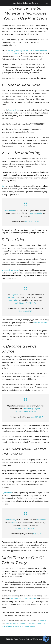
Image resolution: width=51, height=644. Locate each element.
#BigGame (14, 294)
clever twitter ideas (31, 623)
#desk (14, 523)
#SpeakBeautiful (36, 213)
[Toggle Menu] (47, 3)
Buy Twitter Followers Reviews (26, 3)
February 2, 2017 (25, 311)
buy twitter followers (14, 623)
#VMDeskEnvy (11, 520)
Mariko (43, 621)
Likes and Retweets (40, 322)
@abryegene (41, 520)
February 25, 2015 (32, 221)
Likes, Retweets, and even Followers (23, 599)
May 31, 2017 (38, 534)
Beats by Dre (13, 110)
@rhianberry (10, 210)
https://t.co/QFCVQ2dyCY (32, 409)
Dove (4, 186)
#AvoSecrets (12, 297)
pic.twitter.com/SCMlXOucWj (26, 303)
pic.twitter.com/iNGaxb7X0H (25, 528)
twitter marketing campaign (24, 626)
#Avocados (13, 300)
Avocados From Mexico (10, 270)
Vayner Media (7, 492)
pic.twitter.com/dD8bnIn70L (25, 412)
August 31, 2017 (37, 417)
